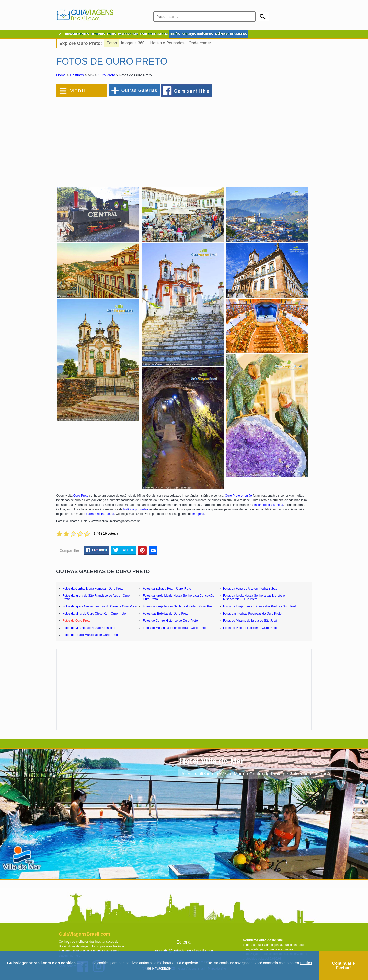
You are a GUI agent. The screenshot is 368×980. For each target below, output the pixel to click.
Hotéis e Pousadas (167, 43)
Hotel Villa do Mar (212, 761)
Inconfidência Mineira (268, 505)
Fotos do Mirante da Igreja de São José (250, 621)
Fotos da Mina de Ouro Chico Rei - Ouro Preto (94, 614)
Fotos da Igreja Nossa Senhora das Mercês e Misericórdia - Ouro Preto (254, 597)
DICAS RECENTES (77, 34)
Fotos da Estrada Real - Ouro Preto (167, 589)
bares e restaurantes (100, 514)
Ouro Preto (106, 75)
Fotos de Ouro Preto (77, 621)
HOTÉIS (175, 34)
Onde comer (200, 43)
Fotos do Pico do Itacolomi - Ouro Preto (250, 628)
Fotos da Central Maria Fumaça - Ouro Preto (93, 589)
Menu (77, 90)
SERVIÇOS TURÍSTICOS (197, 34)
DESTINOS (98, 34)
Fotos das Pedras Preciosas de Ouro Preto (252, 614)
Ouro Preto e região (238, 496)
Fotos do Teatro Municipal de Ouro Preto (90, 635)
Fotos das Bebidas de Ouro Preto (166, 614)
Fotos (112, 43)
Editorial (184, 942)
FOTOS (111, 34)
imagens (198, 514)
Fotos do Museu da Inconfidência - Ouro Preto (174, 628)
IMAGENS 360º (128, 34)
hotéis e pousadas (136, 509)
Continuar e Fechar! (344, 966)
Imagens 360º (133, 43)
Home (61, 75)
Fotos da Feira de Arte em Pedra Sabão (250, 589)
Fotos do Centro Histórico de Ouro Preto (170, 621)
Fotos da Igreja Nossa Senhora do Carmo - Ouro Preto (100, 606)
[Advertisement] (112, 139)
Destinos (77, 75)
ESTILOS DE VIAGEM (154, 34)
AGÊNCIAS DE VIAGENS (231, 34)
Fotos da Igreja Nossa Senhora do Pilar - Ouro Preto (179, 606)
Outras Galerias (139, 90)
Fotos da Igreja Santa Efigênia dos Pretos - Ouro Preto (260, 606)
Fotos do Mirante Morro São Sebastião (89, 628)
